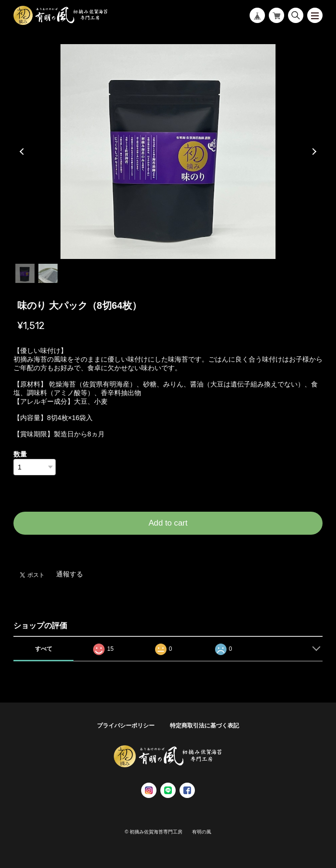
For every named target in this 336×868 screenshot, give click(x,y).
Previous (23, 152)
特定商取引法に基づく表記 (204, 726)
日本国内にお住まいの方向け (168, 546)
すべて (44, 649)
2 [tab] (48, 273)
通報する (70, 574)
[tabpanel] (168, 152)
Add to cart (168, 523)
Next (313, 152)
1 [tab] (25, 273)
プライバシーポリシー (126, 726)
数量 (20, 454)
